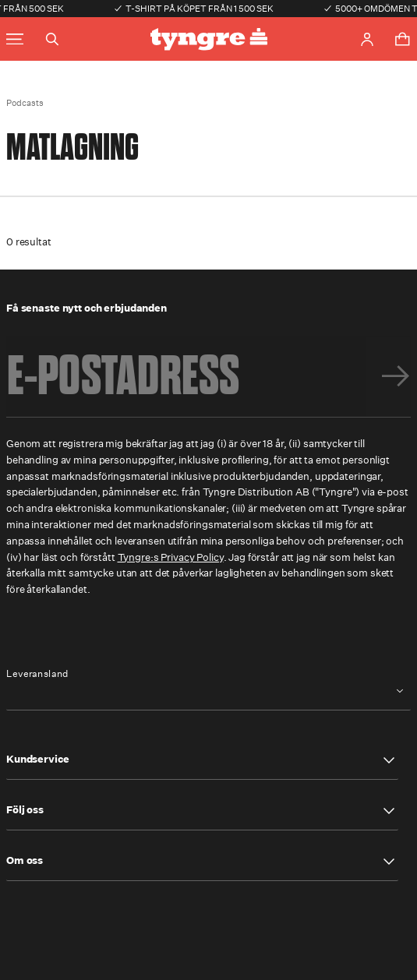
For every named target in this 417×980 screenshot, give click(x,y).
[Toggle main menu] (15, 39)
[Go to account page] (367, 39)
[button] (202, 760)
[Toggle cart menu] (402, 39)
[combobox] (208, 691)
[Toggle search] (52, 39)
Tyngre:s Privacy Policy (171, 557)
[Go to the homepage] (209, 39)
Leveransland (37, 674)
